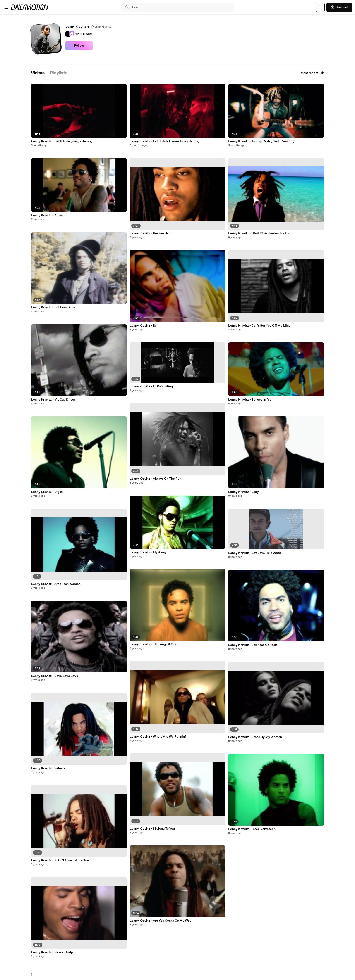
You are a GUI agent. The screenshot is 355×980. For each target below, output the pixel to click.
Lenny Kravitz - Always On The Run (155, 479)
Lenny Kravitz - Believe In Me (250, 400)
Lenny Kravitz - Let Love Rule (53, 308)
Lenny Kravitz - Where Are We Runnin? (158, 737)
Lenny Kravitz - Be (143, 326)
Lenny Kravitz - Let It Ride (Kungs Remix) (62, 141)
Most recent (312, 73)
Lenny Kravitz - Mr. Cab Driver (53, 400)
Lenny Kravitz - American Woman (56, 584)
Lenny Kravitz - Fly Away (148, 552)
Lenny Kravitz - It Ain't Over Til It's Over (60, 860)
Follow (79, 46)
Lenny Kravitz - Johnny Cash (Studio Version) (261, 141)
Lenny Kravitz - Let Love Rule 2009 (255, 553)
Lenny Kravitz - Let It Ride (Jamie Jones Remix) (164, 141)
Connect (339, 7)
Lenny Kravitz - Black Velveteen (252, 829)
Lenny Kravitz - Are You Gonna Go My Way (160, 921)
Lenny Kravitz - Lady (243, 492)
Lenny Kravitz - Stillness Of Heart (253, 645)
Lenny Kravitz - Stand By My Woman (255, 737)
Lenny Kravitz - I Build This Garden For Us (259, 233)
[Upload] (320, 7)
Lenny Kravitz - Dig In (47, 492)
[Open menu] (6, 7)
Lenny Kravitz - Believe (48, 768)
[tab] (38, 73)
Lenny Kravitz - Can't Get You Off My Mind (259, 326)
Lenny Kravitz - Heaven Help (52, 952)
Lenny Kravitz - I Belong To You (152, 829)
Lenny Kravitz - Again (47, 216)
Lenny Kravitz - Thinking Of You (153, 644)
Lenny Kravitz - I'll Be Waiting (151, 387)
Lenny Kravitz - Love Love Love (55, 676)
